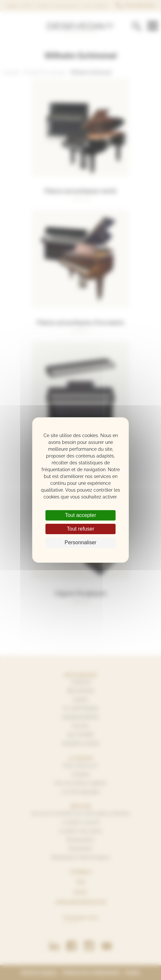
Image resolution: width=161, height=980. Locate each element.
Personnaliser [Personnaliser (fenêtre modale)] (80, 542)
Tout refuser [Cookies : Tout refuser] (80, 529)
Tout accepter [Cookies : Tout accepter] (80, 515)
